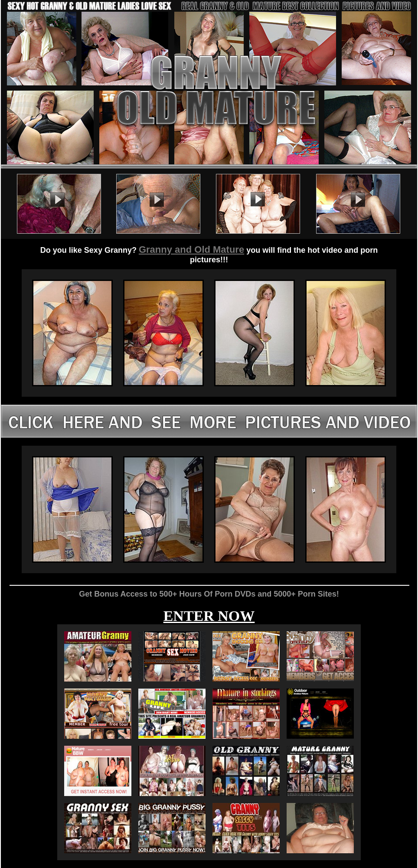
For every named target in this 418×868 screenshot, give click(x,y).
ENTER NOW (209, 616)
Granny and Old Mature (191, 250)
